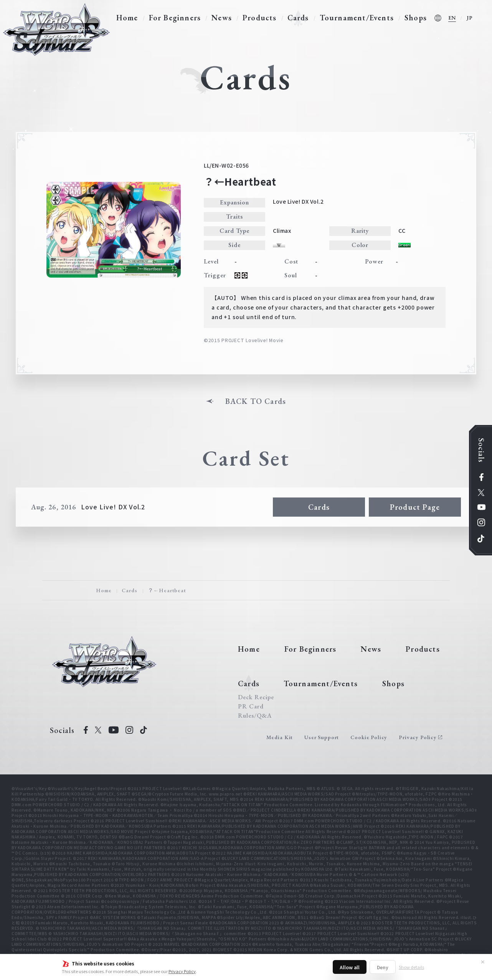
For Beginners (175, 18)
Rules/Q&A (255, 716)
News (222, 18)
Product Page (415, 507)
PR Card (251, 707)
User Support (322, 737)
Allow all (350, 967)
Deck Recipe (256, 697)
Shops (416, 18)
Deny (383, 967)
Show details (411, 967)
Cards (298, 18)
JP (470, 18)
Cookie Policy (369, 737)
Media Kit (280, 737)
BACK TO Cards (256, 401)
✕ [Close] (483, 962)
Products (260, 18)
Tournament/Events (357, 18)
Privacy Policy (182, 971)
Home (127, 18)
